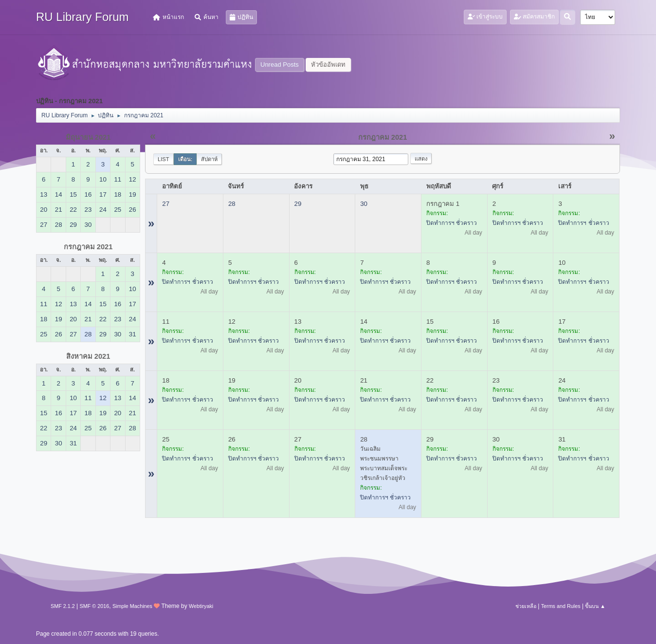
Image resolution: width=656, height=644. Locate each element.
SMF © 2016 (95, 606)
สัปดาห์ (209, 159)
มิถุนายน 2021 (88, 137)
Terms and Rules (561, 606)
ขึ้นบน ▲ (595, 606)
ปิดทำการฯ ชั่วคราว (452, 223)
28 (232, 204)
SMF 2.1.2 (63, 606)
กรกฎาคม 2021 (88, 247)
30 (364, 204)
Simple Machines (132, 606)
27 (166, 204)
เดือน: (185, 159)
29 (298, 204)
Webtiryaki (201, 606)
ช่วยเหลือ (526, 606)
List (164, 159)
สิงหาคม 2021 (88, 356)
